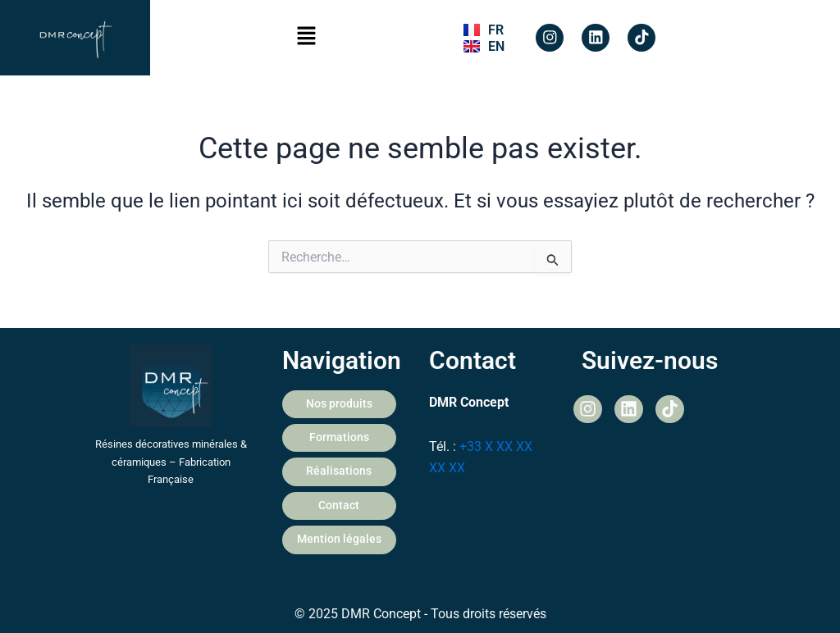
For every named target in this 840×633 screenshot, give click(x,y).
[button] (307, 38)
